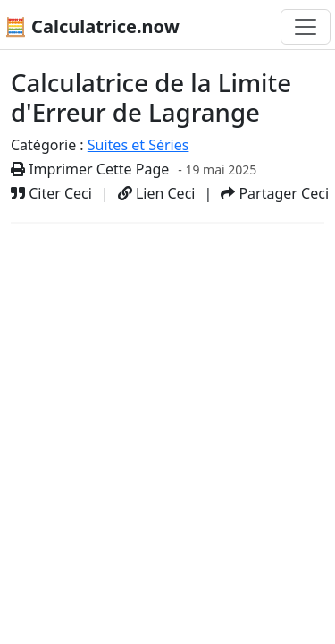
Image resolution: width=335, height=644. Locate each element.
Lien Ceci (157, 193)
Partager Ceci (275, 193)
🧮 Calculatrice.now (92, 26)
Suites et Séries (138, 145)
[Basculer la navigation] (306, 27)
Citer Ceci (51, 193)
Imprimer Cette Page (90, 169)
